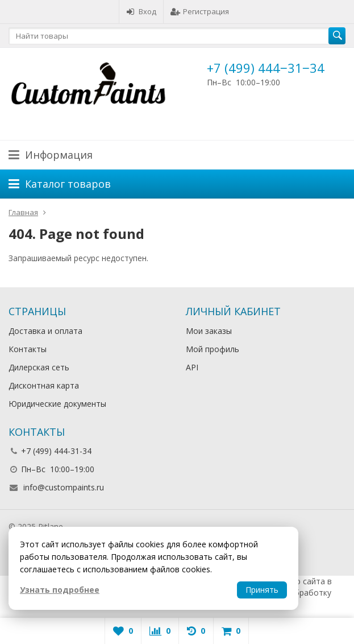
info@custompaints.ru (64, 487)
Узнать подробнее (60, 590)
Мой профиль (213, 349)
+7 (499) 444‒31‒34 (266, 68)
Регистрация (200, 11)
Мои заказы (209, 331)
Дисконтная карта (44, 385)
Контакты (28, 349)
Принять (262, 590)
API (192, 367)
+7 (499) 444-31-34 (56, 451)
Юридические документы (57, 404)
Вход (141, 11)
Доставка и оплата (45, 331)
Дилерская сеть (39, 367)
